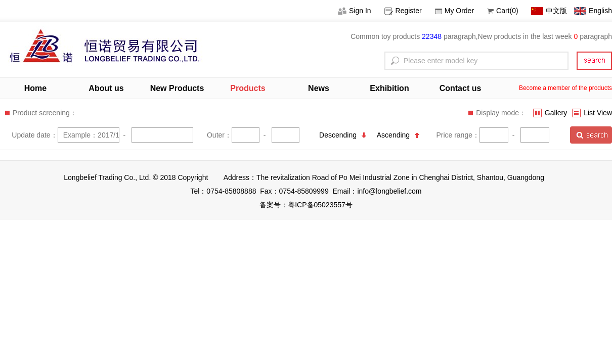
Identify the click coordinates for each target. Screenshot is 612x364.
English (593, 11)
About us (106, 88)
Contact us (461, 88)
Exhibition (389, 88)
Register (403, 11)
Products (248, 88)
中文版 (549, 11)
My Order (454, 11)
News (319, 88)
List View (592, 113)
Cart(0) (503, 11)
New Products (177, 88)
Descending (343, 135)
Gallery (550, 113)
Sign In (355, 11)
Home (35, 88)
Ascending (398, 135)
